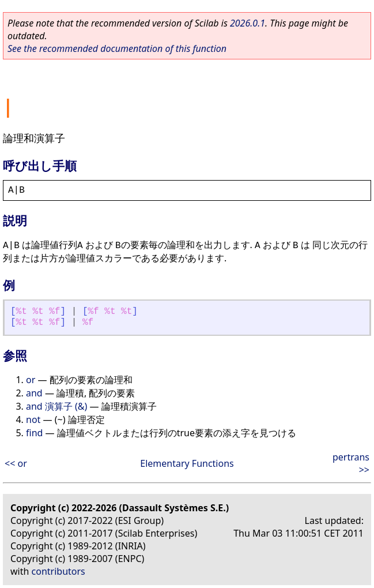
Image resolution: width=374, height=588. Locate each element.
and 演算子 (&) (56, 406)
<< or (16, 463)
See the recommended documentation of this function (117, 48)
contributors (58, 571)
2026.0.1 (248, 23)
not (33, 420)
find (34, 433)
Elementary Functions (187, 463)
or (31, 380)
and (34, 393)
